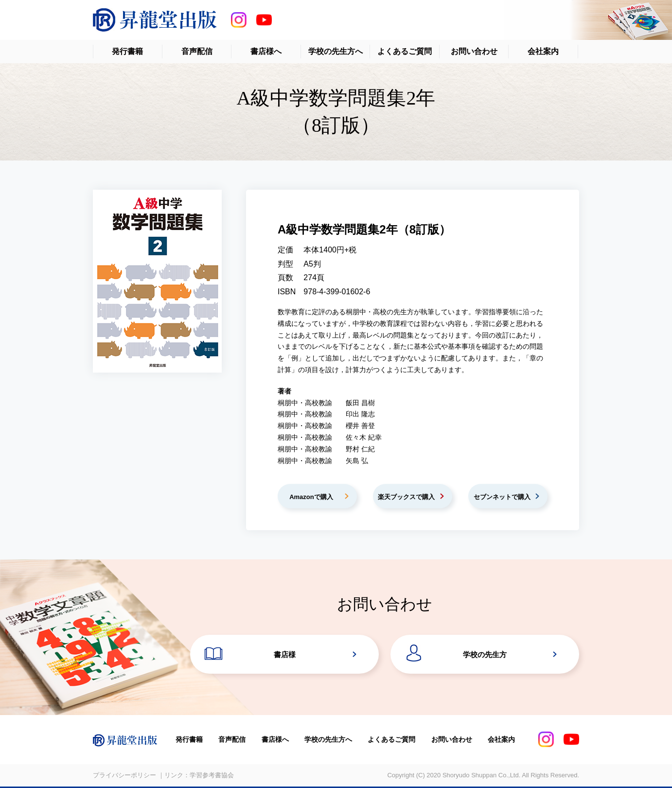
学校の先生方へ (336, 51)
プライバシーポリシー (124, 775)
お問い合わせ (474, 51)
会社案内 (543, 51)
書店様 (285, 654)
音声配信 (197, 51)
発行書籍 (127, 51)
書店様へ (266, 51)
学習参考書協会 (212, 775)
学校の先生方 (485, 654)
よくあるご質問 (405, 51)
